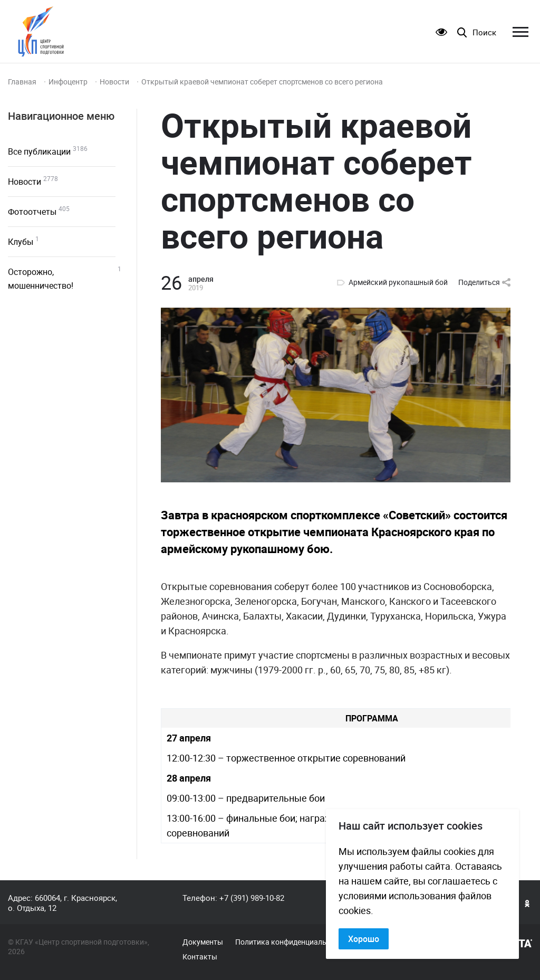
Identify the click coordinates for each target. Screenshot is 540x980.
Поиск (484, 32)
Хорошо (364, 939)
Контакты (200, 957)
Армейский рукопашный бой (398, 282)
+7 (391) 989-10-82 (252, 898)
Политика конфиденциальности (291, 942)
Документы (203, 942)
